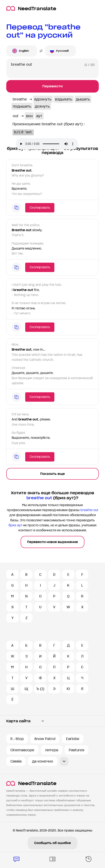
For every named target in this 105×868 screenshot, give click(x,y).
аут (39, 116)
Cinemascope (22, 750)
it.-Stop (17, 739)
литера (52, 750)
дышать (83, 99)
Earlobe (73, 739)
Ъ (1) (40, 689)
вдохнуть (43, 99)
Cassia (16, 761)
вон (29, 116)
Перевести (52, 86)
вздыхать (64, 99)
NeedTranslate (31, 8)
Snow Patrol (45, 739)
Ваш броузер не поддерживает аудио (47, 144)
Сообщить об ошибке (52, 843)
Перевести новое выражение (52, 542)
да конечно (43, 761)
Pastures (76, 750)
